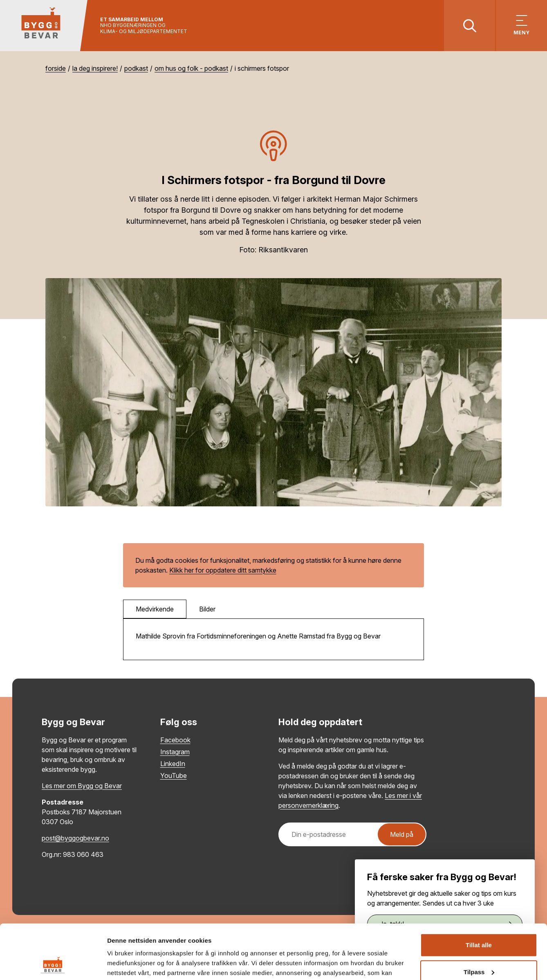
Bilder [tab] (207, 609)
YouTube (174, 775)
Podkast (136, 68)
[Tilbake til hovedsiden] (44, 26)
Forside (56, 68)
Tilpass (479, 920)
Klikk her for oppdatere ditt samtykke (223, 570)
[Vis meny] (521, 26)
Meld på (402, 834)
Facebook (175, 740)
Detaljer (119, 964)
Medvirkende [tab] (155, 609)
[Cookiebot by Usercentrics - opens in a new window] (53, 964)
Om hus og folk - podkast (191, 68)
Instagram (175, 752)
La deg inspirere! (95, 68)
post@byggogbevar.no (75, 838)
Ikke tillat (479, 947)
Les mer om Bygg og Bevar (82, 786)
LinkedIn (173, 764)
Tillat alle (479, 894)
